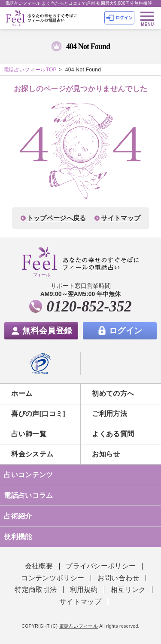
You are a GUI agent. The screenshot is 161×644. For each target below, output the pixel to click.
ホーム (22, 393)
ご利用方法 (109, 414)
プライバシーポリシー (101, 566)
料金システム (32, 454)
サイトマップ (121, 218)
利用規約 (84, 590)
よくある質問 (113, 434)
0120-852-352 (89, 307)
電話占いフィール (79, 626)
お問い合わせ (118, 578)
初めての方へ (113, 393)
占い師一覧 (29, 434)
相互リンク (128, 590)
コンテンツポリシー (53, 578)
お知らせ (106, 454)
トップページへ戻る (57, 218)
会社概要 (39, 566)
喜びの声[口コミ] (38, 414)
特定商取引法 (36, 590)
